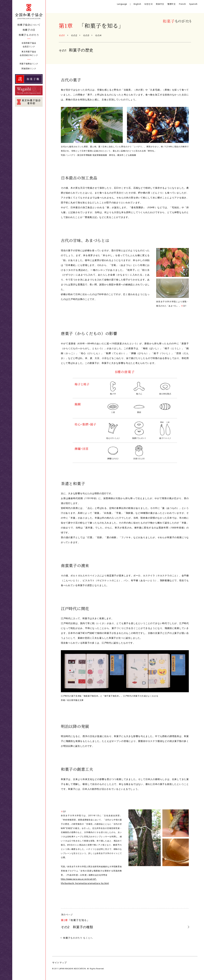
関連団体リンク (29, 69)
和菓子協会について (29, 25)
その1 (62, 35)
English (137, 4)
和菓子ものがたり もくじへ (78, 938)
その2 (74, 35)
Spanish (193, 4)
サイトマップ (59, 962)
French (182, 4)
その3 (86, 35)
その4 (98, 35)
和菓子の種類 (77, 927)
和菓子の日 (29, 30)
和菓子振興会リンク (29, 64)
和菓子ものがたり (29, 35)
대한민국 (148, 4)
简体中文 (160, 4)
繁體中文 (172, 4)
